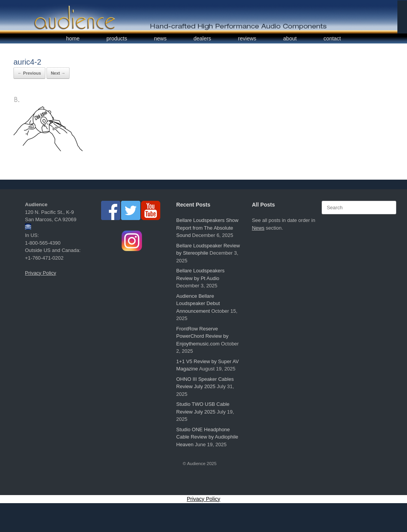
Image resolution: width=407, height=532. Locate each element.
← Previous (29, 73)
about (290, 38)
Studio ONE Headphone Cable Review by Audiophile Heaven (207, 437)
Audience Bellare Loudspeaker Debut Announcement (198, 304)
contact (332, 38)
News (258, 228)
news (160, 38)
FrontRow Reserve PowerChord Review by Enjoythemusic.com (203, 336)
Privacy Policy (41, 273)
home (73, 38)
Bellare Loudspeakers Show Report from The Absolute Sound (208, 228)
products (117, 38)
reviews (247, 38)
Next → (58, 73)
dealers (202, 38)
